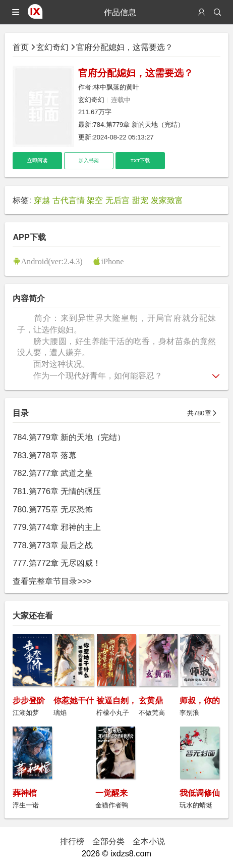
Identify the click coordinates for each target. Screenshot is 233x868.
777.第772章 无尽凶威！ (57, 563)
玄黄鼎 (151, 700)
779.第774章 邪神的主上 (57, 527)
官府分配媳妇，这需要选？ (125, 47)
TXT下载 (140, 160)
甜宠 (140, 200)
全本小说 (149, 841)
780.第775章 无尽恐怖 (53, 509)
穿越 (42, 200)
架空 (95, 200)
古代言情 (69, 200)
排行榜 (72, 841)
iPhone (112, 261)
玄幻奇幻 (52, 47)
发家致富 (167, 200)
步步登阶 (29, 700)
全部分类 (108, 841)
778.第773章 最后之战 (53, 545)
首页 (21, 47)
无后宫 (118, 200)
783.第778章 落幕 (45, 455)
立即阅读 (37, 160)
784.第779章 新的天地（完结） (139, 125)
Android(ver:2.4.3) (51, 261)
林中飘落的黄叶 (116, 87)
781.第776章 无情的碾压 (57, 491)
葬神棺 (25, 793)
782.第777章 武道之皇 (53, 473)
